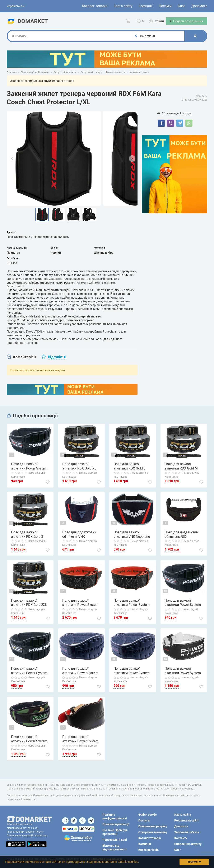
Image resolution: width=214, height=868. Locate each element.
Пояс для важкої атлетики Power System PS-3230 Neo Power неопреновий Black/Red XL (183, 607)
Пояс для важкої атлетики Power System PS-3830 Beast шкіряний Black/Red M (81, 607)
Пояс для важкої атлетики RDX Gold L (129, 470)
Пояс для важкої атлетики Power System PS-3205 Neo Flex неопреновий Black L (80, 675)
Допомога (199, 6)
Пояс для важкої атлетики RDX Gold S (27, 538)
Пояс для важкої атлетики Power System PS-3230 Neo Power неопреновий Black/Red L (31, 470)
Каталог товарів (95, 6)
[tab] (21, 361)
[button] (140, 862)
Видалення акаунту (188, 844)
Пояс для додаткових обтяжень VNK (79, 538)
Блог (182, 6)
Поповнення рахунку (153, 826)
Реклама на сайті (186, 820)
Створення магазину (153, 832)
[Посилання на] (65, 821)
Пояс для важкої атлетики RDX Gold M (181, 470)
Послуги (165, 6)
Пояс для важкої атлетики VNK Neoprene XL (132, 538)
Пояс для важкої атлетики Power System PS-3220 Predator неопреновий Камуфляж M (30, 743)
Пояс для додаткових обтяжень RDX (182, 538)
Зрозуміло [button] (194, 862)
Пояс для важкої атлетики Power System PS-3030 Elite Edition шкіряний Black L (80, 743)
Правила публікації (116, 824)
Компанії (146, 6)
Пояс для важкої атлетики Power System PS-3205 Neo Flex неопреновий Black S (132, 675)
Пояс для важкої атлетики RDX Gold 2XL (29, 606)
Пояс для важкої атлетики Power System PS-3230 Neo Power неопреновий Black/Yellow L (31, 675)
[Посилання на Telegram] (91, 821)
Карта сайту (123, 6)
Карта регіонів (148, 850)
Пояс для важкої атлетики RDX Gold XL (79, 470)
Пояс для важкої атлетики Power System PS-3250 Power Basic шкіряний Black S (183, 675)
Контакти (181, 838)
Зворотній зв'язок (187, 832)
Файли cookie (148, 815)
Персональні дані (115, 840)
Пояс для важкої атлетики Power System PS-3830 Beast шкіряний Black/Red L (132, 607)
